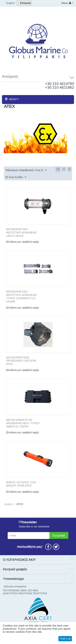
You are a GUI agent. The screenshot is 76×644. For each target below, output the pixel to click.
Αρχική (8, 504)
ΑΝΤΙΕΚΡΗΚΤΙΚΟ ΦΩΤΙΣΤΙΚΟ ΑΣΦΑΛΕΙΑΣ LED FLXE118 (21, 232)
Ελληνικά (24, 3)
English (9, 3)
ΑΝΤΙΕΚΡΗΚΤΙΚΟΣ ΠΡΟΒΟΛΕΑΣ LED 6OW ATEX (21, 361)
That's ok (65, 639)
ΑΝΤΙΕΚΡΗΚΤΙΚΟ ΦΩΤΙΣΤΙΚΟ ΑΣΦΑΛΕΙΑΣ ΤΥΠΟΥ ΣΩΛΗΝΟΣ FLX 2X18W (21, 296)
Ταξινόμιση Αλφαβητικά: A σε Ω (26, 170)
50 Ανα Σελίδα (16, 177)
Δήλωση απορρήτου (15, 586)
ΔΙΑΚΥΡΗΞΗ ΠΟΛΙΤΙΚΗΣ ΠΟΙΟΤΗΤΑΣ (25, 593)
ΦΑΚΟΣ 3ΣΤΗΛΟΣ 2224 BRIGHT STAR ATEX (21, 484)
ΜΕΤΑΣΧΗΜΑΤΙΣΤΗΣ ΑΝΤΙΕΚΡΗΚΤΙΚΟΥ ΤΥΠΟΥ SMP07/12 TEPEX (23, 423)
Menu (65, 3)
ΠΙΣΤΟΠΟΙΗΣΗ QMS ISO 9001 (21, 590)
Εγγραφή (59, 535)
